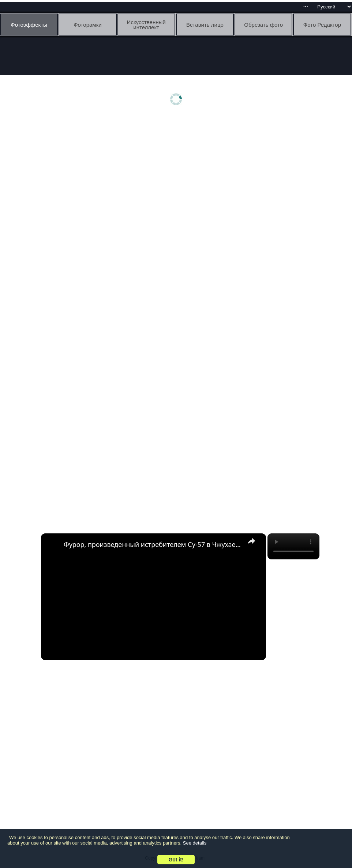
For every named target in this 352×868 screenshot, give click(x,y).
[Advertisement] (178, 175)
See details (195, 843)
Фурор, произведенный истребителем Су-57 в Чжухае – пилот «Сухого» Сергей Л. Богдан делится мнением (152, 544)
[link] (53, 545)
